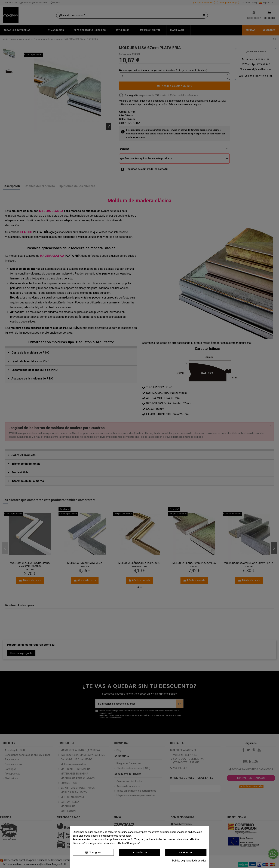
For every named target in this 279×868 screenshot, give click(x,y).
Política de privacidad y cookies (189, 861)
